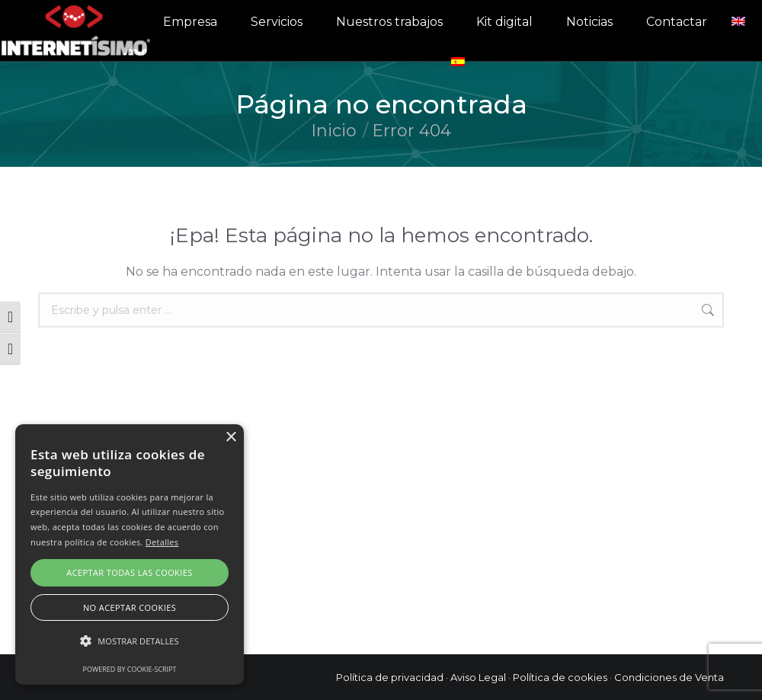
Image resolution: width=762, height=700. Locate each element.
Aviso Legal (478, 677)
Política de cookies (560, 677)
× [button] (231, 438)
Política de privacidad (390, 677)
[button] (130, 641)
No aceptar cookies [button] (130, 607)
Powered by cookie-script (130, 669)
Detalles (162, 542)
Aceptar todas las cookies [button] (129, 572)
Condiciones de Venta (669, 677)
